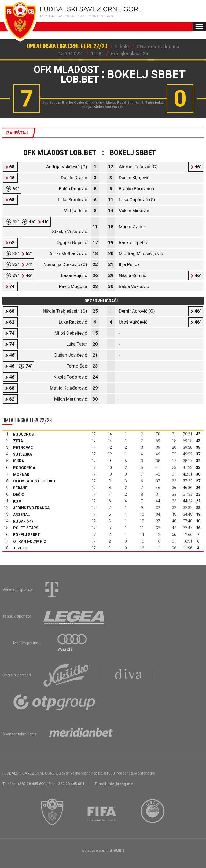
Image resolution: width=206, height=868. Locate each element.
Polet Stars (26, 528)
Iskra (19, 461)
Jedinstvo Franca (31, 508)
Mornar (21, 474)
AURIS (119, 851)
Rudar (19, 521)
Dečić (19, 495)
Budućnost (25, 434)
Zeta (18, 441)
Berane (20, 488)
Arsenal (21, 515)
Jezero (20, 548)
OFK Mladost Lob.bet (35, 481)
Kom (17, 501)
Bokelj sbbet (27, 535)
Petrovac (23, 448)
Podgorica (24, 468)
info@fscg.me (120, 784)
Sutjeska (23, 454)
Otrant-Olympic (30, 541)
